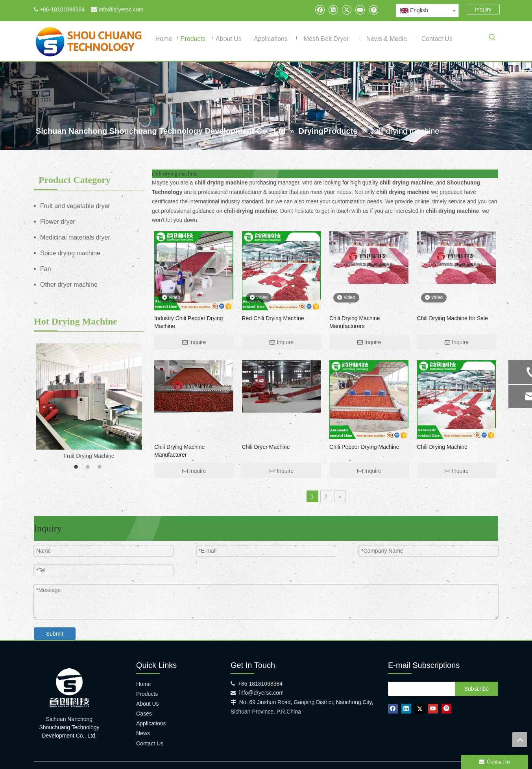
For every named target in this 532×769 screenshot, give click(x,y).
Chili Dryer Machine (266, 447)
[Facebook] (320, 10)
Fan (46, 269)
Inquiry (483, 9)
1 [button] (77, 467)
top (520, 739)
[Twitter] (346, 10)
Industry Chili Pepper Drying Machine (188, 322)
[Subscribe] (477, 689)
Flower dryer (58, 222)
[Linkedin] (333, 10)
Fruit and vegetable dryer (75, 206)
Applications (151, 723)
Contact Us (150, 743)
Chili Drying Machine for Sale (453, 318)
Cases (144, 714)
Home (143, 684)
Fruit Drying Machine (89, 456)
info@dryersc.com (121, 9)
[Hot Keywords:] (492, 39)
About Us (148, 704)
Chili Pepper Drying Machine (364, 447)
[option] (89, 402)
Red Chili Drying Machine (273, 318)
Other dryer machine (69, 285)
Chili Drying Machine (442, 447)
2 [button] (89, 467)
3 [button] (101, 467)
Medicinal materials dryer (75, 237)
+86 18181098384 (260, 684)
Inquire (194, 342)
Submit (55, 634)
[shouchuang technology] (69, 688)
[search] (419, 689)
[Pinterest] (373, 10)
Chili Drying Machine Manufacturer (179, 451)
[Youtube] (360, 10)
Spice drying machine (70, 253)
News (143, 733)
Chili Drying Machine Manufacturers (355, 322)
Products (147, 694)
